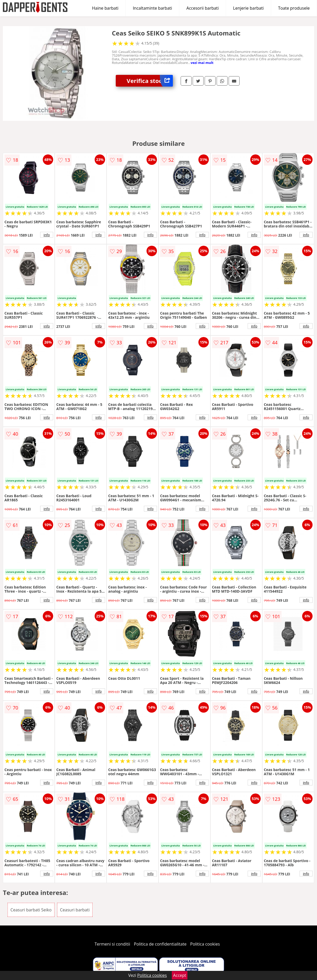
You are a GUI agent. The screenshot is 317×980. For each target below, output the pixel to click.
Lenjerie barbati (248, 8)
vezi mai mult (202, 63)
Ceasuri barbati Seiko (31, 910)
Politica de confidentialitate (160, 944)
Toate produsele (294, 8)
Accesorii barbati (203, 8)
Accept (180, 975)
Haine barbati (105, 8)
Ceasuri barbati (75, 910)
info (47, 235)
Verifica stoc (150, 81)
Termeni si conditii (112, 944)
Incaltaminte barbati (152, 8)
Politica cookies (205, 944)
